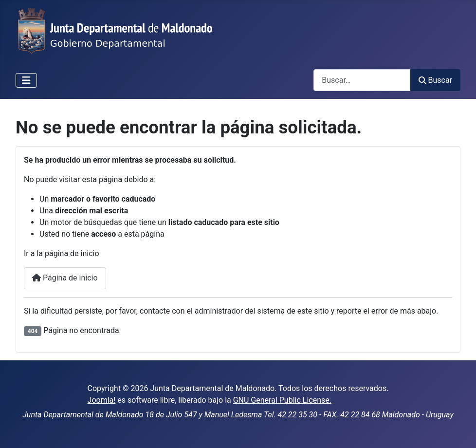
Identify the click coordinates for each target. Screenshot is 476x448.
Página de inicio (65, 278)
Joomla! (102, 400)
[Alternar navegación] (26, 80)
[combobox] (362, 80)
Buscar (435, 80)
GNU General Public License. (282, 400)
